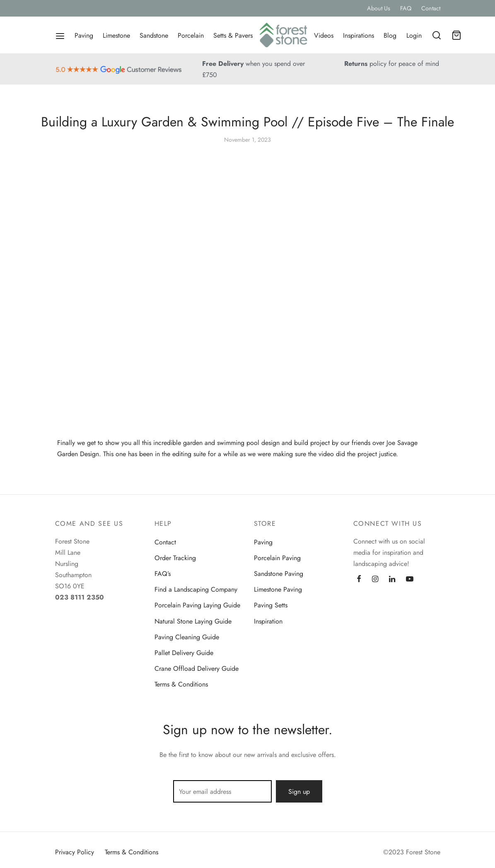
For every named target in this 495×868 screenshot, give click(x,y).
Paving (84, 35)
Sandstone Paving (279, 574)
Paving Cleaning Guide (187, 637)
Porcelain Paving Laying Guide (197, 605)
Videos (324, 35)
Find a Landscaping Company (196, 589)
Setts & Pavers (233, 35)
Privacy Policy (75, 852)
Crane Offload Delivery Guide (197, 669)
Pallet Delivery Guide (184, 653)
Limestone (116, 35)
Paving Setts (271, 605)
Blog (390, 35)
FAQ (406, 8)
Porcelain (191, 35)
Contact (431, 8)
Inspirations (359, 35)
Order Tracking (175, 558)
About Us (379, 8)
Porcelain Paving (277, 558)
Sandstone (154, 35)
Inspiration (268, 621)
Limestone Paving (278, 589)
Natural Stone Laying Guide (193, 621)
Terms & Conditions (181, 684)
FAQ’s (163, 574)
